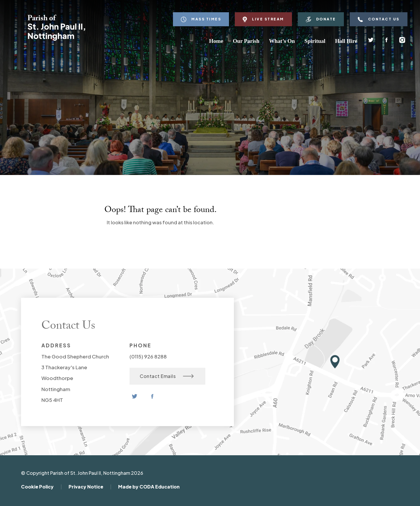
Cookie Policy (37, 487)
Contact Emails (167, 376)
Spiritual (315, 41)
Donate (321, 19)
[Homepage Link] (56, 39)
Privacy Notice (86, 487)
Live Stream (263, 19)
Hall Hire (346, 41)
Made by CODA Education (149, 487)
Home (216, 41)
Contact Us (379, 19)
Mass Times (201, 19)
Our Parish (246, 41)
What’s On (282, 41)
